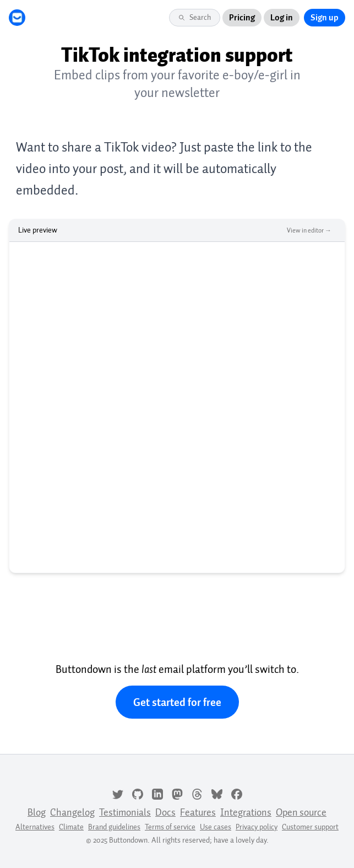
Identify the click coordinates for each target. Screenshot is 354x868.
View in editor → (309, 230)
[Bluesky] (217, 793)
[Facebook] (237, 793)
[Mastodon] (177, 793)
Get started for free (177, 702)
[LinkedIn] (157, 793)
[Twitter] (118, 793)
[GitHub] (138, 793)
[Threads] (197, 793)
